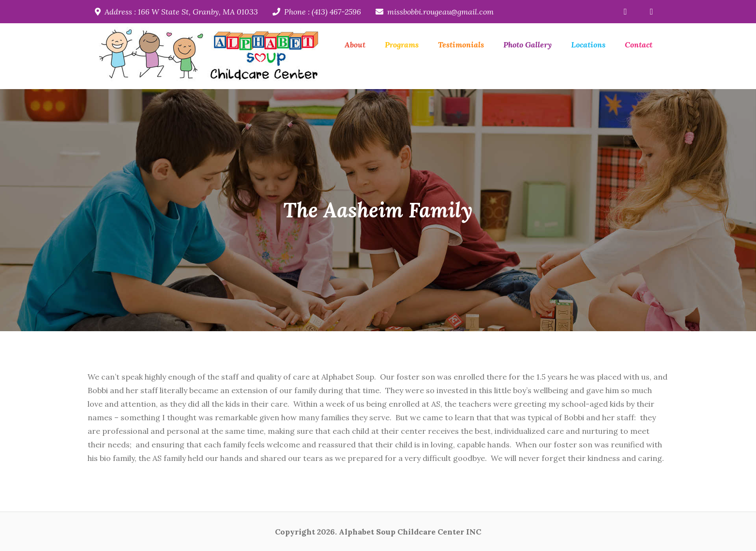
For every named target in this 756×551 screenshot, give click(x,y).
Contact (639, 45)
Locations (588, 45)
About (355, 45)
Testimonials (461, 45)
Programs (402, 45)
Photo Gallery (528, 45)
